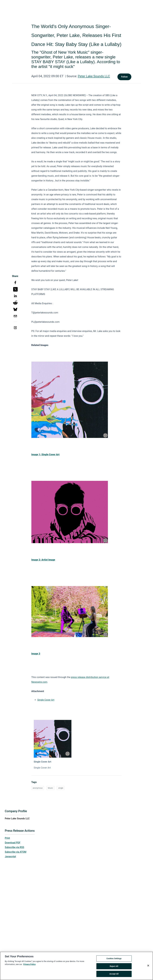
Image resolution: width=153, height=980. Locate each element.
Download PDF (13, 843)
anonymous (38, 788)
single (61, 788)
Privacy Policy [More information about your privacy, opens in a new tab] (29, 964)
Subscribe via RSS (14, 847)
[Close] (148, 966)
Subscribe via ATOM (16, 852)
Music (50, 788)
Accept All (114, 974)
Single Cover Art (46, 700)
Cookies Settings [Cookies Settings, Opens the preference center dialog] (114, 958)
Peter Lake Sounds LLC (94, 76)
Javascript (10, 857)
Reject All (114, 966)
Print (7, 838)
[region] (76, 966)
